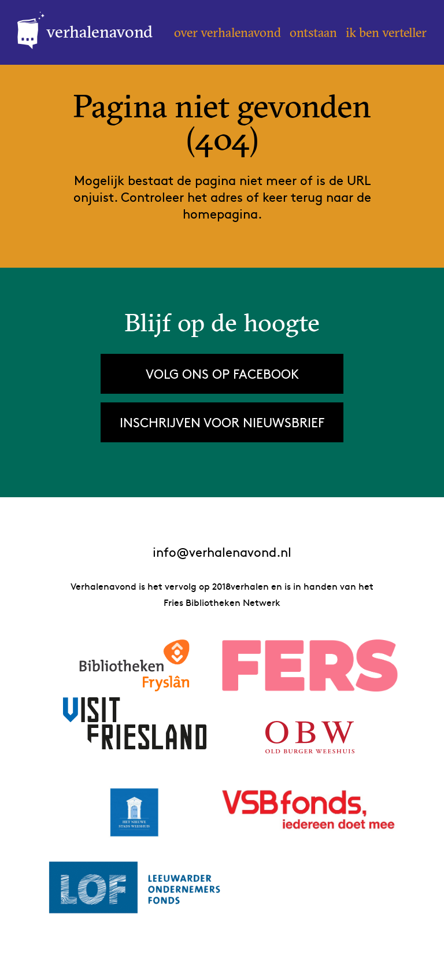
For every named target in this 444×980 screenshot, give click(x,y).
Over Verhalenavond (227, 32)
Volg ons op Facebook (222, 373)
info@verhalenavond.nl (222, 552)
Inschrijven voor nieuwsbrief (222, 422)
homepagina (220, 213)
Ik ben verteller (386, 32)
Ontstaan (313, 32)
